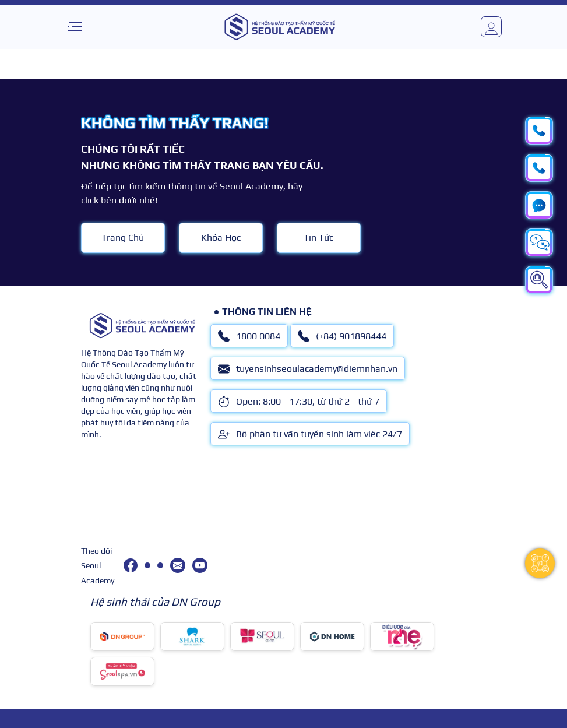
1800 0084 (249, 336)
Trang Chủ (123, 238)
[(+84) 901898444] (160, 565)
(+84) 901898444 (342, 336)
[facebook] (131, 565)
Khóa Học (221, 238)
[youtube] (200, 565)
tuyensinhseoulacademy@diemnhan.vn (308, 369)
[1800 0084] (147, 565)
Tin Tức (318, 238)
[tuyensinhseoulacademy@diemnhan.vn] (178, 565)
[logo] (280, 27)
